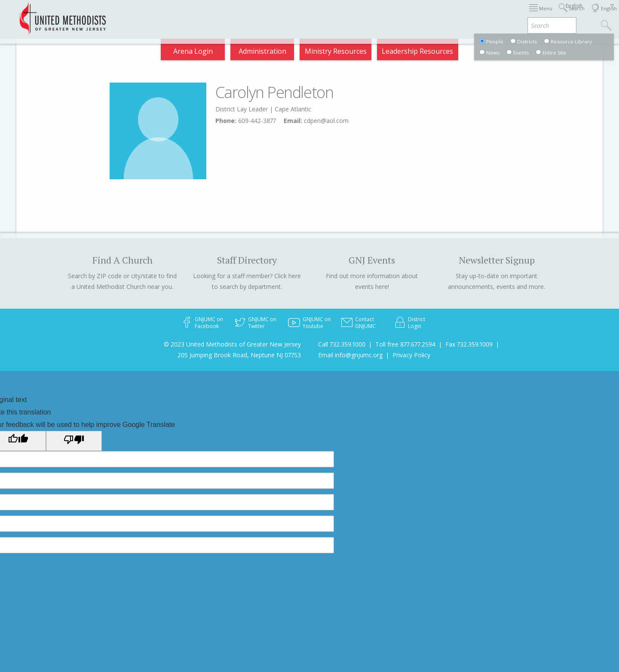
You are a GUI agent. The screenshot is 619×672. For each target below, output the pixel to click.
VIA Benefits (495, 15)
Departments (442, 15)
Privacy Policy (411, 355)
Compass (541, 15)
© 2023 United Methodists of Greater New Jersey (232, 344)
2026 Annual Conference (169, 15)
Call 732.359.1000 (342, 344)
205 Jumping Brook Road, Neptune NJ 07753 (239, 355)
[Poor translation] (74, 441)
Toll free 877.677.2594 (405, 344)
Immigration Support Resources (272, 15)
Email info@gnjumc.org (350, 355)
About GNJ (353, 15)
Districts (395, 15)
